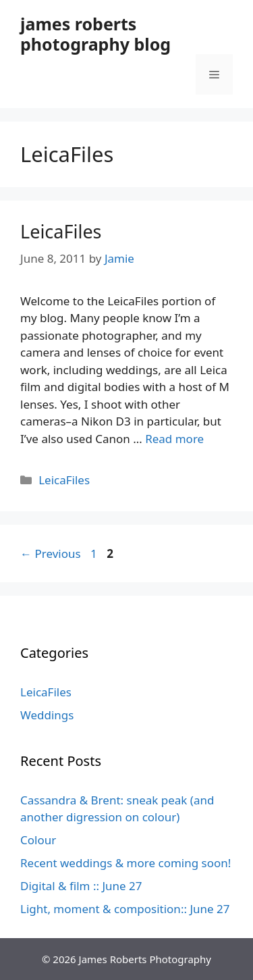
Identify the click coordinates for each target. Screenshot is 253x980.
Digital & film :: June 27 (81, 886)
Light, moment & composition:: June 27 (125, 909)
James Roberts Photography (145, 959)
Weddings (47, 715)
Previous (51, 553)
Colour (38, 840)
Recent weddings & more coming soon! (125, 863)
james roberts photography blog (95, 34)
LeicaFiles (61, 231)
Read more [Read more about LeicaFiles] (174, 439)
